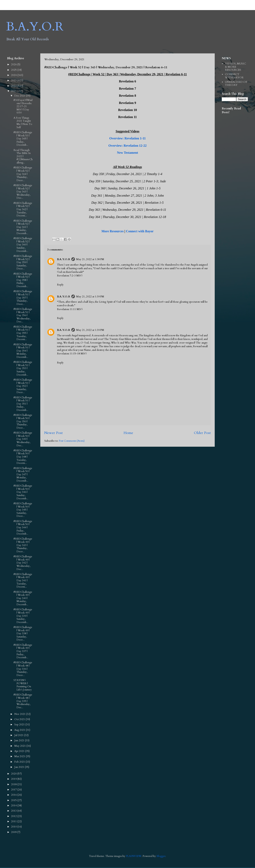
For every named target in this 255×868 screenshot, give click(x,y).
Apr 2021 (20, 751)
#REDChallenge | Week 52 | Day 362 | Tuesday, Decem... (23, 209)
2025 (14, 70)
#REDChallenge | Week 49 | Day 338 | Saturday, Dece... (23, 633)
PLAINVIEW (134, 856)
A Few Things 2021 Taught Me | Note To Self (23, 123)
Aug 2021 (20, 730)
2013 (14, 811)
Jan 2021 (20, 767)
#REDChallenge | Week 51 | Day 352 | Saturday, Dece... (23, 386)
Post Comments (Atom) (72, 441)
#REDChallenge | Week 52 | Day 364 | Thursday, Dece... (23, 174)
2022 (14, 86)
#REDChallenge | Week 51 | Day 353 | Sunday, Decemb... (23, 368)
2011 (14, 821)
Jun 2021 (20, 740)
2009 (14, 832)
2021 (14, 91)
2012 (14, 816)
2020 (14, 774)
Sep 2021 (20, 725)
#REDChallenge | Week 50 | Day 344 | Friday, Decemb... (23, 527)
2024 (14, 75)
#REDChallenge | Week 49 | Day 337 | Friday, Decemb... (23, 651)
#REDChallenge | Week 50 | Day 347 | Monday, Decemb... (23, 474)
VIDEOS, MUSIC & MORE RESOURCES (235, 67)
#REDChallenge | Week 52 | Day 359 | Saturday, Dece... (23, 262)
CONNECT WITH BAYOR (234, 76)
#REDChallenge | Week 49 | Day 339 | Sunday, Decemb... (23, 616)
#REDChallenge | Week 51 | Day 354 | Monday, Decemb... (23, 351)
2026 (14, 64)
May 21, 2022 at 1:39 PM (90, 297)
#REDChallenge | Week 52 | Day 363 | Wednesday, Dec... (23, 192)
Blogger (161, 856)
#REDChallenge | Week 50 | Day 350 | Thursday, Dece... (23, 421)
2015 (14, 800)
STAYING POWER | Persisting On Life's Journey (23, 685)
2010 (14, 827)
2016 (14, 795)
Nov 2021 (20, 714)
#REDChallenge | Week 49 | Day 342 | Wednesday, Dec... (23, 563)
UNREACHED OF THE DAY (236, 84)
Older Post (202, 433)
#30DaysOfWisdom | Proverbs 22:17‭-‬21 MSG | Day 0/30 (23, 106)
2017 (14, 790)
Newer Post (53, 433)
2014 (14, 806)
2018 (14, 784)
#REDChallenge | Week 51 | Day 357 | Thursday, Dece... (23, 298)
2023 (14, 80)
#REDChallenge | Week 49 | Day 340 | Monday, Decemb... (23, 598)
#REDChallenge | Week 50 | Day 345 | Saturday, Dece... (23, 510)
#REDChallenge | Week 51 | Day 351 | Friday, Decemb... (23, 404)
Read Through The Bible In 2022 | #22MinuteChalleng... (23, 156)
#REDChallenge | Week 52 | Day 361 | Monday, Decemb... (23, 227)
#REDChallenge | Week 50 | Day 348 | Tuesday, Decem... (23, 457)
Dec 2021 (20, 96)
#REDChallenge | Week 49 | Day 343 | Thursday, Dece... (23, 545)
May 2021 (20, 746)
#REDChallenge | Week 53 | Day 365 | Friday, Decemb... (23, 139)
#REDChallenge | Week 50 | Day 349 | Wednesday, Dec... (23, 439)
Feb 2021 (20, 762)
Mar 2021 (20, 756)
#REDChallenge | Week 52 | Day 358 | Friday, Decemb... (23, 280)
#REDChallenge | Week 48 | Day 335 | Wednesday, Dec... (23, 701)
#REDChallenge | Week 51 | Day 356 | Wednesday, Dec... (23, 315)
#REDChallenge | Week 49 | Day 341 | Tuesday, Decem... (23, 580)
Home (128, 433)
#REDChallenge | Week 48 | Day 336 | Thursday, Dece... (23, 669)
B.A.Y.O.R (35, 27)
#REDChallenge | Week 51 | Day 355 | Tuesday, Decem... (23, 333)
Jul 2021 (19, 735)
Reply (60, 285)
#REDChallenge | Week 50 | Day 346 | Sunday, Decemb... (23, 492)
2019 (14, 779)
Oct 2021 (20, 719)
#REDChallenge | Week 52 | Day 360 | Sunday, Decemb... (23, 245)
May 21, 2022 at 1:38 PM (90, 259)
